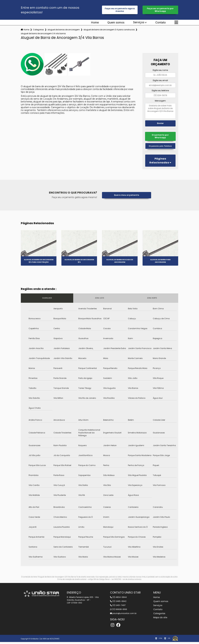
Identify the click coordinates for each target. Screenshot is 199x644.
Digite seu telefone (160, 91)
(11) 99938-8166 (119, 611)
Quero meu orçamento (126, 197)
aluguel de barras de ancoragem (64, 30)
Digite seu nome (160, 71)
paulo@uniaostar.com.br (123, 615)
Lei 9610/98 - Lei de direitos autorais (126, 581)
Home (95, 23)
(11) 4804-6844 (118, 599)
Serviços (139, 23)
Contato (161, 23)
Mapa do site (160, 619)
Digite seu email (160, 81)
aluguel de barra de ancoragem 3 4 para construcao (109, 30)
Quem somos (116, 23)
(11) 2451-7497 (118, 607)
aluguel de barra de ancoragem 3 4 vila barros (43, 34)
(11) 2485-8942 (118, 603)
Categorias (38, 30)
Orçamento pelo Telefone (160, 148)
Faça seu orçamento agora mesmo (120, 10)
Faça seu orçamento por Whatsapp (160, 10)
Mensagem (160, 102)
